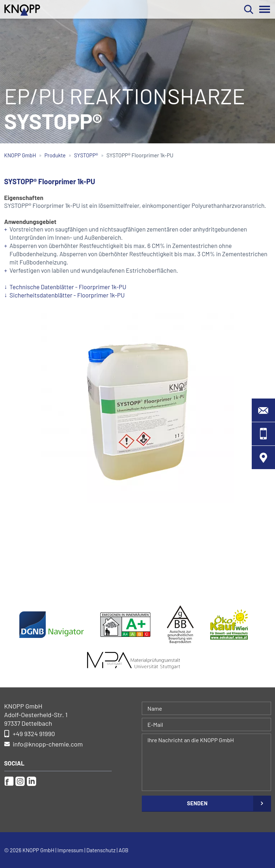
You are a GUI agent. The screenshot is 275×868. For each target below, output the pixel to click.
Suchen (249, 9)
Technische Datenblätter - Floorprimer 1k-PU (68, 287)
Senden (197, 803)
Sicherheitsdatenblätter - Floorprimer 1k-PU (67, 295)
